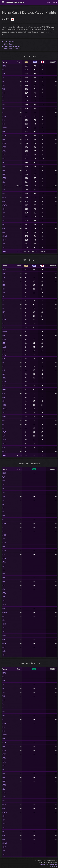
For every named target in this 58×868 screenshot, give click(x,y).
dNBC (5, 236)
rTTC (4, 174)
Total (4, 251)
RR (4, 124)
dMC (4, 201)
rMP (4, 166)
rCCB (4, 135)
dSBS (4, 244)
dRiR (4, 240)
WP (4, 70)
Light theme (53, 866)
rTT (4, 139)
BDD (4, 116)
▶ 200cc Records (9, 44)
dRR (4, 209)
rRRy (4, 151)
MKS (4, 66)
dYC (4, 190)
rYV (4, 170)
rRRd (4, 186)
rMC (4, 132)
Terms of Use (44, 864)
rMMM (5, 128)
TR (3, 77)
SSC (4, 74)
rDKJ (4, 155)
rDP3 (4, 147)
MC (4, 81)
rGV (4, 182)
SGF (4, 93)
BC (4, 120)
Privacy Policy (53, 864)
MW (4, 108)
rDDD (4, 143)
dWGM (5, 205)
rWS (4, 159)
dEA (4, 193)
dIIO (4, 213)
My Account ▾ (52, 2)
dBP (4, 221)
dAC (4, 232)
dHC (4, 217)
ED (3, 104)
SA (3, 97)
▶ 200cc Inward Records (12, 49)
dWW (4, 228)
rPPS (4, 178)
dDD (4, 197)
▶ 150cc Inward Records (12, 46)
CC (4, 112)
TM (4, 89)
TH (4, 85)
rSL (4, 163)
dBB (4, 248)
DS (3, 101)
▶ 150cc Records (9, 41)
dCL (4, 224)
